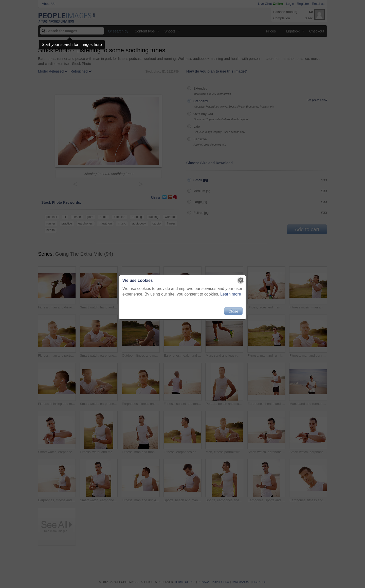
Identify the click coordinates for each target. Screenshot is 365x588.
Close (233, 311)
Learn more (231, 294)
